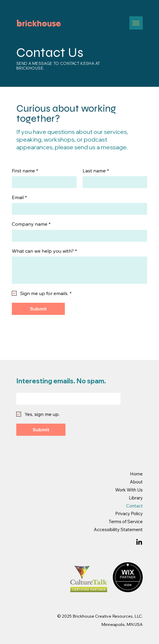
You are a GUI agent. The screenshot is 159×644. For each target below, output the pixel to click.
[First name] (42, 182)
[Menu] (136, 23)
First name (25, 171)
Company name (31, 224)
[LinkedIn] (139, 542)
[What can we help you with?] (79, 270)
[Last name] (113, 182)
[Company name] (78, 236)
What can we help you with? (44, 251)
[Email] (78, 209)
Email (19, 197)
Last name (96, 171)
